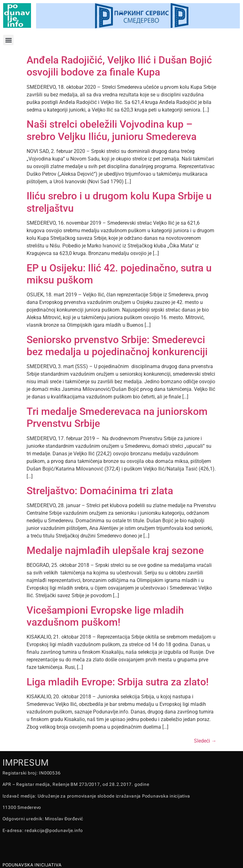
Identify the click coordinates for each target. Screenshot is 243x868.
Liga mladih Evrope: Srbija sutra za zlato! (118, 682)
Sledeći (205, 741)
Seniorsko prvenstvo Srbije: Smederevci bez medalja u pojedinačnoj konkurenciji (117, 346)
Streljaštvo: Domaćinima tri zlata (100, 491)
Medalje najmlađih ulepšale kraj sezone (115, 550)
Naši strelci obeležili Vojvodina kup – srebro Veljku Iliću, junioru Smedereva (112, 130)
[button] (8, 40)
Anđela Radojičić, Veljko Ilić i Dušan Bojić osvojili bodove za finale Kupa (119, 66)
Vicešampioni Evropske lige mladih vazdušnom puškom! (105, 616)
